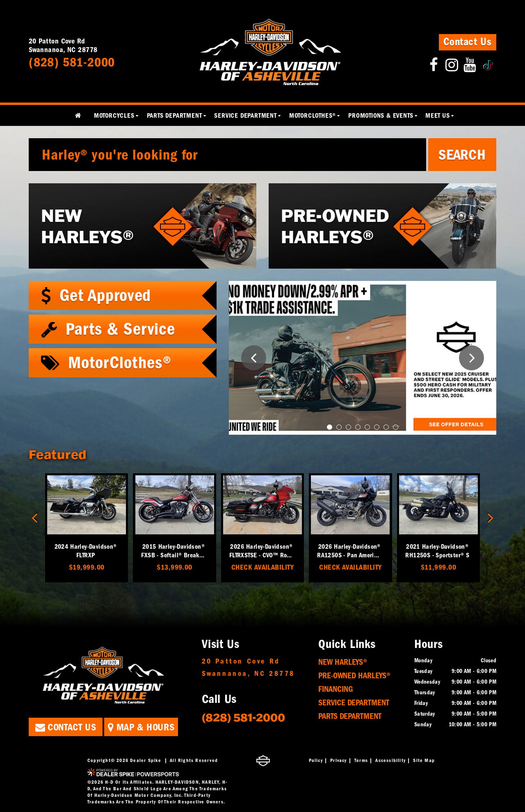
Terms (361, 760)
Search (462, 155)
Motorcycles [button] (114, 116)
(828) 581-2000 (243, 717)
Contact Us (468, 42)
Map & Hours (141, 727)
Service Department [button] (245, 116)
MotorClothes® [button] (313, 116)
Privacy (338, 760)
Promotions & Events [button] (381, 116)
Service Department (354, 703)
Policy (316, 760)
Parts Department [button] (175, 116)
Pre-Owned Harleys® (354, 676)
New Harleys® (343, 662)
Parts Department (350, 716)
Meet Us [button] (438, 116)
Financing (336, 689)
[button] (254, 358)
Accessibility (390, 760)
